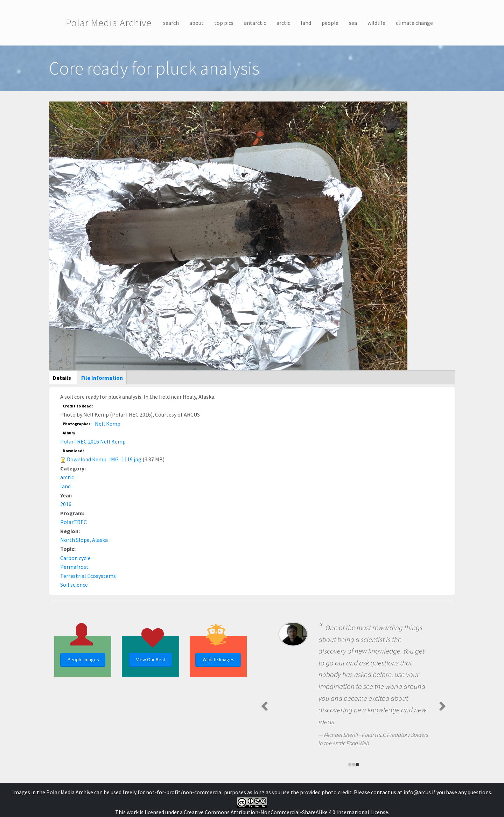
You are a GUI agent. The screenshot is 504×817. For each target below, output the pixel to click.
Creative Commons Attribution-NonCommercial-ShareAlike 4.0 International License (286, 812)
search (171, 23)
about (197, 23)
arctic (283, 23)
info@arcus (417, 792)
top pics (224, 23)
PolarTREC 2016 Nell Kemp (93, 441)
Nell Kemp (108, 424)
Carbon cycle (75, 558)
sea (353, 23)
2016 (66, 504)
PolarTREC (73, 522)
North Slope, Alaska (84, 540)
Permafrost (74, 567)
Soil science (74, 585)
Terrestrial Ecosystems (88, 576)
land (306, 23)
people (330, 23)
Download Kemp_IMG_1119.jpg (104, 459)
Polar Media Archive (109, 23)
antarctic (255, 23)
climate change (414, 23)
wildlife (376, 23)
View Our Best (151, 659)
